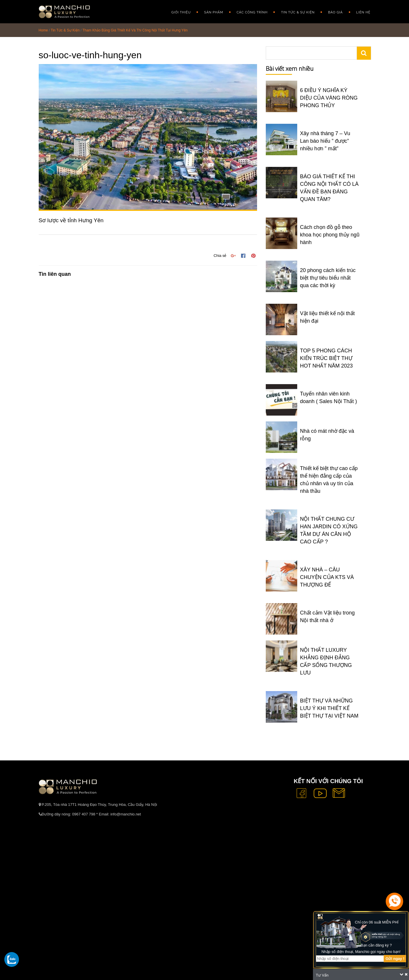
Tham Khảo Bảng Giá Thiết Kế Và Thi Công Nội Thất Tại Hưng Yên (135, 30)
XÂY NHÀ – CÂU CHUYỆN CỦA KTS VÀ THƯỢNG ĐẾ (327, 577)
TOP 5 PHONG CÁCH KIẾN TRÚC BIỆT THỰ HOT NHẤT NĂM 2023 (326, 358)
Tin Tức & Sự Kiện (298, 12)
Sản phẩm (214, 12)
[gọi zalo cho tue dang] (12, 959)
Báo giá (335, 12)
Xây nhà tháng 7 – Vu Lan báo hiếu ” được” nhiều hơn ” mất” (325, 141)
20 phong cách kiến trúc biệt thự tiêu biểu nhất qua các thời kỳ (328, 278)
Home (43, 30)
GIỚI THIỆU (181, 12)
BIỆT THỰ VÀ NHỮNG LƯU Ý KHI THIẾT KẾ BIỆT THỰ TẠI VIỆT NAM (329, 708)
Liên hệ (363, 12)
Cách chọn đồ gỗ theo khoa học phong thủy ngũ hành (330, 235)
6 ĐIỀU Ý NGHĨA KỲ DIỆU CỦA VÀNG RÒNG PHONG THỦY (329, 98)
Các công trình (252, 12)
